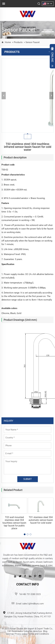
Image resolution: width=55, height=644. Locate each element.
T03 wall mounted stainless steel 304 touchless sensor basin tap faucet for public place (14, 523)
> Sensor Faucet (31, 42)
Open (52, 57)
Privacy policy (21, 634)
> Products (17, 42)
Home (8, 42)
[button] (25, 534)
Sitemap (10, 634)
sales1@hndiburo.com (33, 604)
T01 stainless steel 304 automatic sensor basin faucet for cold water (41, 520)
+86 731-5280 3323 (32, 594)
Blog (45, 631)
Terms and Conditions (38, 634)
